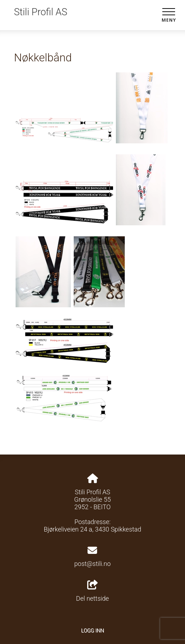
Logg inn (92, 631)
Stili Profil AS (41, 12)
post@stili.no (93, 564)
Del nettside (93, 591)
